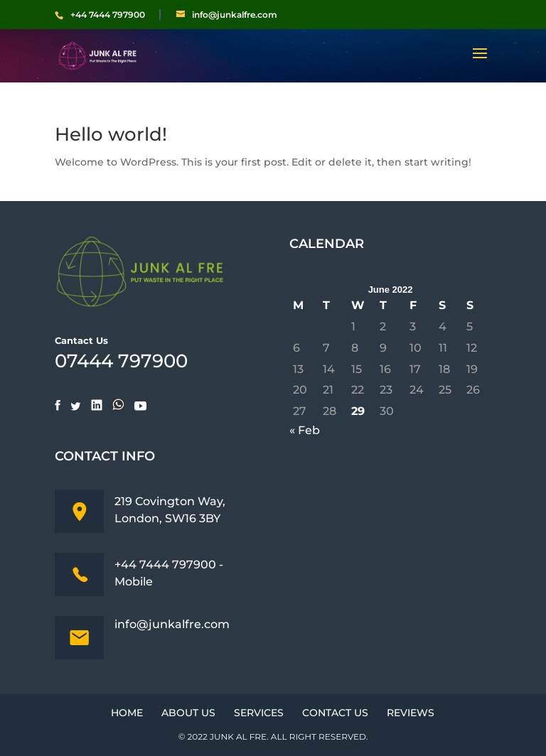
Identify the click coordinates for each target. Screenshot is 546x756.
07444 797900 (121, 361)
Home (127, 713)
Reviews (411, 713)
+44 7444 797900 (108, 15)
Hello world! (111, 134)
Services (259, 713)
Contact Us (335, 713)
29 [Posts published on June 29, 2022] (358, 411)
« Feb (305, 430)
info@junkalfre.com (172, 624)
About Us (188, 713)
